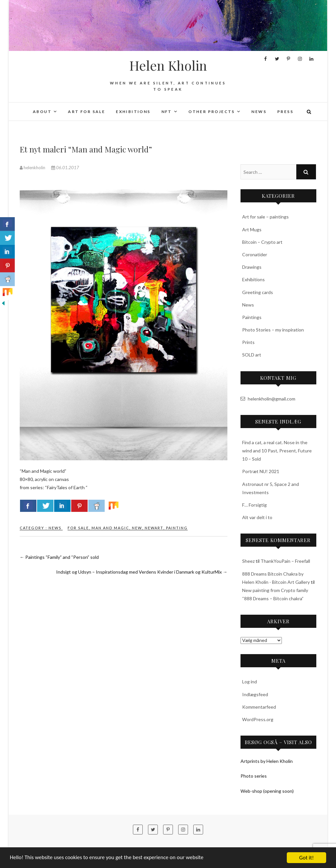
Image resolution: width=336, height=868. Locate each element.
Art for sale (86, 112)
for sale (78, 528)
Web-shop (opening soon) (267, 791)
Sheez (248, 561)
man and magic (110, 528)
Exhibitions (133, 112)
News (259, 112)
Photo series (254, 776)
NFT (167, 112)
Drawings (252, 267)
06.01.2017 (65, 168)
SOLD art (252, 355)
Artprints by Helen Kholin (267, 761)
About (42, 112)
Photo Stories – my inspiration (273, 330)
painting (177, 528)
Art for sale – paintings (265, 217)
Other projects (212, 112)
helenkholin (33, 168)
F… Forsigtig (254, 505)
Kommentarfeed (259, 707)
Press (285, 112)
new (137, 528)
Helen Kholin (168, 65)
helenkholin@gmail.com (268, 399)
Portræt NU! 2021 (261, 471)
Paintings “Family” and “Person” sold (59, 557)
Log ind (250, 682)
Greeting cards (258, 292)
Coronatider (255, 254)
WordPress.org (258, 719)
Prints (248, 342)
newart (154, 528)
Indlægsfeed (255, 694)
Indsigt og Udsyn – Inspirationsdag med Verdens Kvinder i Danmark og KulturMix (142, 572)
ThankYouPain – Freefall (285, 561)
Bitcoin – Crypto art (262, 242)
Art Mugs (252, 229)
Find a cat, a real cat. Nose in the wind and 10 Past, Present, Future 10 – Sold (277, 451)
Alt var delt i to (257, 517)
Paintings (252, 317)
